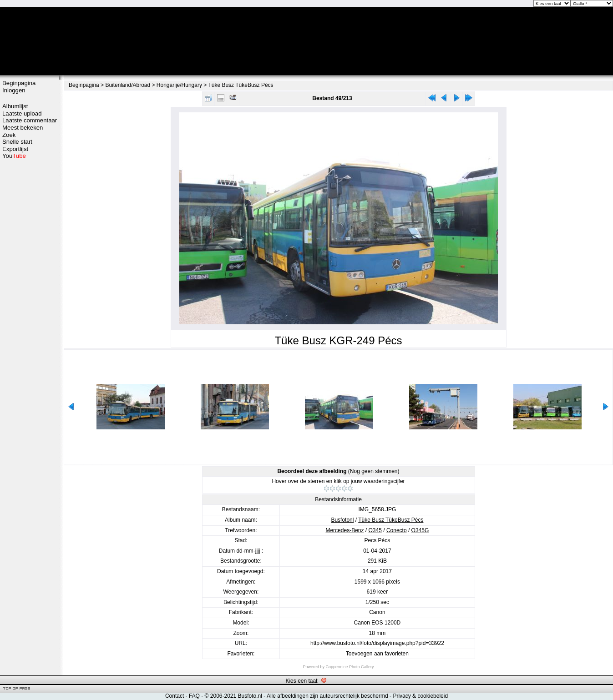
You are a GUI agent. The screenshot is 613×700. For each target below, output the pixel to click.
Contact (175, 696)
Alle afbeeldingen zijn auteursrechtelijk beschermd (327, 696)
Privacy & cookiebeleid (420, 696)
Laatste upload (22, 113)
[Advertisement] (30, 303)
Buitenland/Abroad (128, 85)
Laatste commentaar (30, 120)
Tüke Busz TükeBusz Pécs (241, 85)
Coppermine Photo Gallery (350, 667)
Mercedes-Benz (344, 530)
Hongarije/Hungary (179, 85)
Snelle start (17, 142)
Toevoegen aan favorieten (377, 654)
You (14, 156)
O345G (420, 530)
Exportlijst (15, 149)
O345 (375, 530)
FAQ (194, 696)
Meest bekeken (23, 128)
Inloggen (14, 90)
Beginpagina (19, 83)
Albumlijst (15, 106)
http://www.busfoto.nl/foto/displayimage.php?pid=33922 (377, 643)
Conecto (397, 530)
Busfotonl (342, 520)
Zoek (9, 135)
